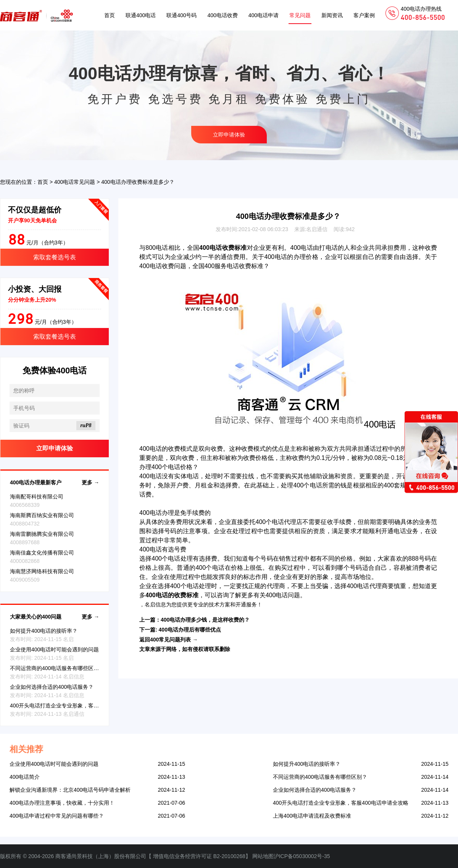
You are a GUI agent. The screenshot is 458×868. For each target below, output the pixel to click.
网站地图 (263, 856)
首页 (110, 15)
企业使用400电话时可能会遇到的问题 (54, 649)
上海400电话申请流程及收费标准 (312, 816)
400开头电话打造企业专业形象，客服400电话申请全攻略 (78, 706)
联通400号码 (181, 15)
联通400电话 (141, 15)
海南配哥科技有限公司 (37, 497)
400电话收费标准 (223, 248)
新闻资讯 (332, 15)
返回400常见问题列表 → (169, 640)
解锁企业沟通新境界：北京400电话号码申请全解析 (70, 790)
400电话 (302, 248)
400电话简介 (25, 777)
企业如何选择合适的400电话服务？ (52, 687)
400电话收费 (222, 15)
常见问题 (300, 15)
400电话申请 (264, 15)
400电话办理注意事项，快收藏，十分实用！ (62, 803)
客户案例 (364, 15)
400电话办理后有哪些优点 (190, 630)
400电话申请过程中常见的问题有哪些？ (57, 816)
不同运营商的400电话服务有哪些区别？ (57, 668)
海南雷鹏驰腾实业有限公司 (42, 534)
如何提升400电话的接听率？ (44, 631)
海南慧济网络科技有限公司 (42, 571)
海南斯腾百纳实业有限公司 (42, 515)
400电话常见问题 (75, 182)
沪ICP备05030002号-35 (302, 856)
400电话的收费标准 (172, 595)
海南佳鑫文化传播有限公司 (42, 553)
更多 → (90, 482)
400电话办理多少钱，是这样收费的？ (205, 620)
